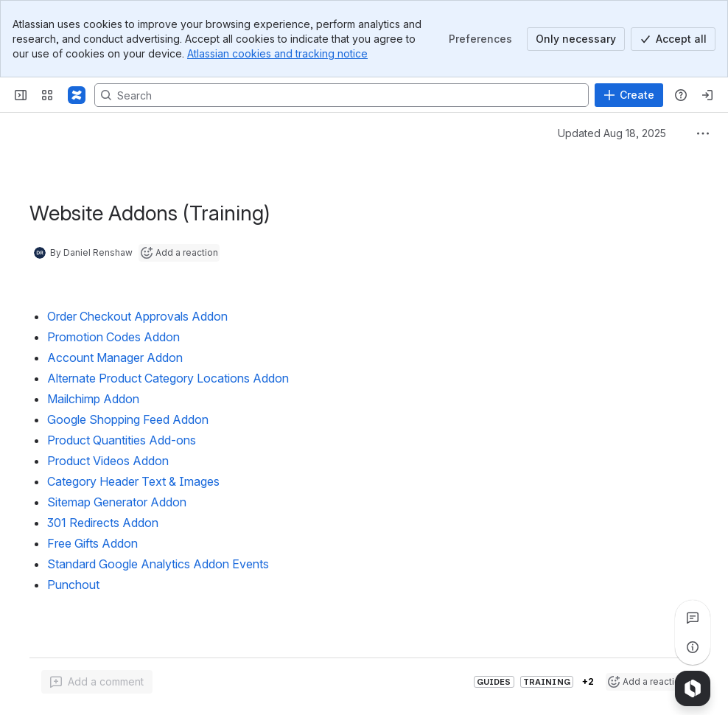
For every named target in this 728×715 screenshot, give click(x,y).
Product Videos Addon (108, 461)
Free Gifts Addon (92, 543)
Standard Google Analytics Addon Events (158, 564)
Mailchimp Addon (93, 399)
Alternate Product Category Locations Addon (168, 378)
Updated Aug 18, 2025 (612, 133)
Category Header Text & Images (133, 481)
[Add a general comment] (97, 682)
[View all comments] (693, 618)
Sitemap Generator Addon (117, 502)
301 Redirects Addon (103, 523)
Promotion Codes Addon (113, 337)
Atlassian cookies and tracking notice (277, 53)
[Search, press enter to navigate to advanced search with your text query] (342, 95)
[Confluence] (77, 95)
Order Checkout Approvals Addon (137, 316)
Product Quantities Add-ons (122, 440)
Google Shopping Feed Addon (128, 419)
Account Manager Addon (115, 357)
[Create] (629, 95)
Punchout (73, 585)
